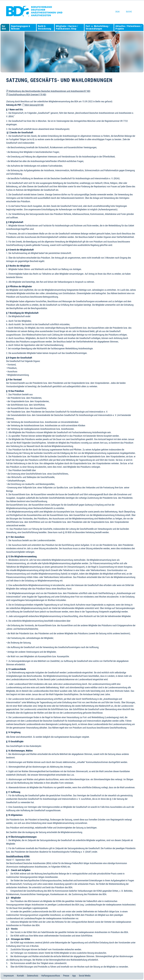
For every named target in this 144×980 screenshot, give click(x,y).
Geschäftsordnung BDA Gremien (26, 95)
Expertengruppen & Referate (21, 27)
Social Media (85, 976)
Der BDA (4, 27)
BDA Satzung (33, 105)
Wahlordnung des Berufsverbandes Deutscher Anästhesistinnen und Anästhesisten (48, 91)
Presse (66, 976)
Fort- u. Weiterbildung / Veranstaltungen (98, 27)
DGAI (118, 12)
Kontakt (20, 976)
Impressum (9, 976)
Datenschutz (33, 976)
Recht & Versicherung (44, 27)
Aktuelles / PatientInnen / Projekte (128, 27)
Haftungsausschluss (51, 976)
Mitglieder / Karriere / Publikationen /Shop (67, 27)
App (74, 976)
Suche (129, 12)
